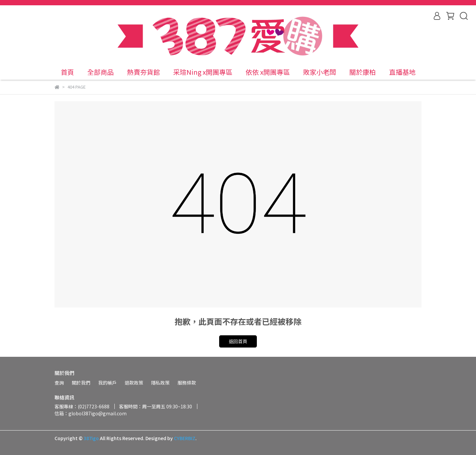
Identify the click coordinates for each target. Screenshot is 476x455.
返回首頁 (238, 341)
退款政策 (134, 383)
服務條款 (187, 383)
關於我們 (81, 383)
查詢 (59, 383)
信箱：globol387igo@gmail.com (91, 413)
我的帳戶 (107, 383)
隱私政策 (160, 383)
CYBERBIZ (185, 438)
